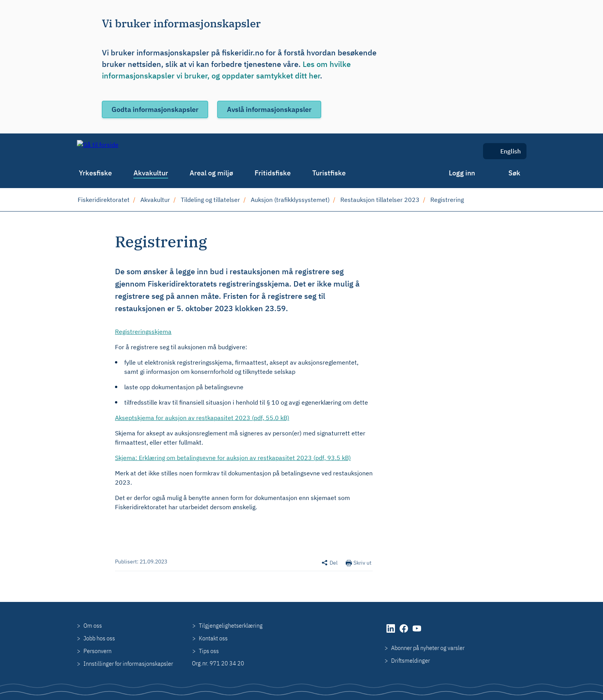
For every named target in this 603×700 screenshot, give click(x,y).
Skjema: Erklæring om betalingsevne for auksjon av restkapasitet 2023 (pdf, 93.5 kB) (233, 458)
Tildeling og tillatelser (210, 200)
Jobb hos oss (99, 638)
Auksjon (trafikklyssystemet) (290, 200)
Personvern (97, 651)
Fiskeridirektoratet (104, 200)
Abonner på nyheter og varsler (428, 648)
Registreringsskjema (143, 332)
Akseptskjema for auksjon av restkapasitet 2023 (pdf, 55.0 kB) (202, 418)
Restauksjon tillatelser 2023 (380, 200)
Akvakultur (155, 200)
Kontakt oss (213, 638)
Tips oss (209, 651)
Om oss (93, 625)
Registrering (447, 200)
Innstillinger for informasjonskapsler (128, 663)
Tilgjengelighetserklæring (231, 625)
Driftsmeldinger (411, 660)
